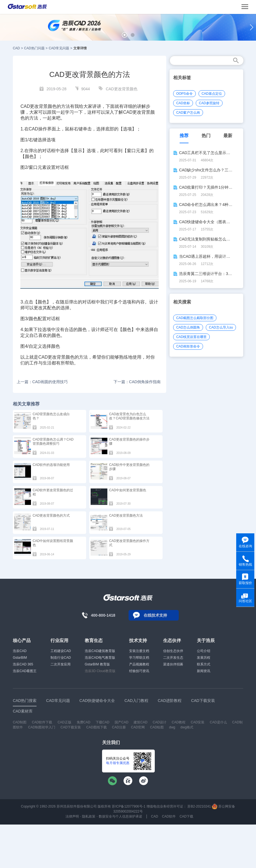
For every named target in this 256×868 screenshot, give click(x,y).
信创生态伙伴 (173, 651)
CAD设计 (160, 722)
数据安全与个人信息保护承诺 (120, 816)
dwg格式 (187, 727)
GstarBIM (20, 658)
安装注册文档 (139, 651)
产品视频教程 (139, 664)
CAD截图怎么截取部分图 (195, 318)
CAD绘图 (157, 727)
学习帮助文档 (139, 658)
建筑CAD (140, 722)
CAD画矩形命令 (188, 346)
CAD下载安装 (71, 727)
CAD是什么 (218, 722)
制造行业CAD (61, 658)
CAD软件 (169, 816)
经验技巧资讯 (139, 671)
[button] (125, 35)
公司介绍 (204, 651)
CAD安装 (198, 722)
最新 (228, 136)
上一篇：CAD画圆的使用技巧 (42, 382)
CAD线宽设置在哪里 (191, 337)
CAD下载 (186, 816)
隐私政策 (89, 816)
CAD (16, 48)
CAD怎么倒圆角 (188, 327)
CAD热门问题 (34, 48)
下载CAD (102, 722)
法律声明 (72, 816)
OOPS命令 (184, 94)
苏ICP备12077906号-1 (129, 806)
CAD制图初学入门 (42, 727)
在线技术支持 (155, 615)
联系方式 (204, 664)
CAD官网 (138, 727)
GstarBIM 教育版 (97, 664)
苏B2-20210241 (199, 806)
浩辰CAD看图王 (25, 671)
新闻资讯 (204, 671)
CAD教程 (179, 722)
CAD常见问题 (59, 48)
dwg (172, 727)
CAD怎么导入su (221, 327)
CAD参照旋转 (209, 103)
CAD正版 (64, 722)
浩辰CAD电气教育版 (100, 658)
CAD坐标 (183, 103)
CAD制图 (20, 722)
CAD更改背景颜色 (122, 89)
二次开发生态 (173, 658)
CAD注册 (119, 727)
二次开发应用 (61, 664)
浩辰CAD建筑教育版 (100, 651)
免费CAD (84, 722)
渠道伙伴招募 (173, 664)
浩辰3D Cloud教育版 (100, 671)
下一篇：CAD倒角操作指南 (137, 382)
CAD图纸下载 (96, 727)
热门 (206, 136)
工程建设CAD (61, 651)
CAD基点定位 (212, 94)
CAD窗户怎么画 (188, 113)
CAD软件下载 (42, 722)
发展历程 (204, 658)
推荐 (184, 136)
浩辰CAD (20, 651)
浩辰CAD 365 (23, 664)
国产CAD (121, 722)
